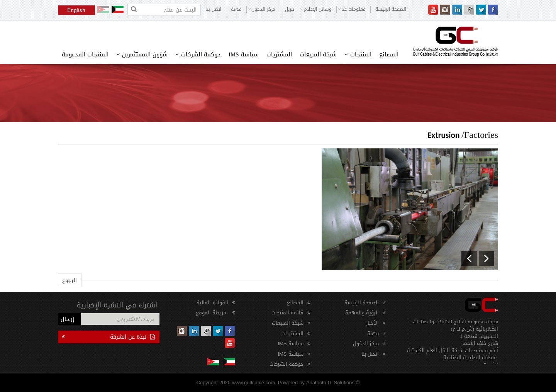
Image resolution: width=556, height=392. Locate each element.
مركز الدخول (366, 344)
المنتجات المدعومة (85, 54)
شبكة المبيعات (318, 54)
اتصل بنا (213, 9)
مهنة (236, 9)
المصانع (389, 54)
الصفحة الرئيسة (391, 9)
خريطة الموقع (212, 313)
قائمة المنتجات (287, 313)
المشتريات (279, 54)
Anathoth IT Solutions (330, 383)
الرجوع (70, 280)
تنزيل (290, 9)
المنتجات (358, 54)
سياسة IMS (244, 54)
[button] (469, 258)
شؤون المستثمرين (142, 54)
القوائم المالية (212, 303)
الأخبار (372, 323)
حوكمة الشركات (198, 54)
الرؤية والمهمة (362, 313)
